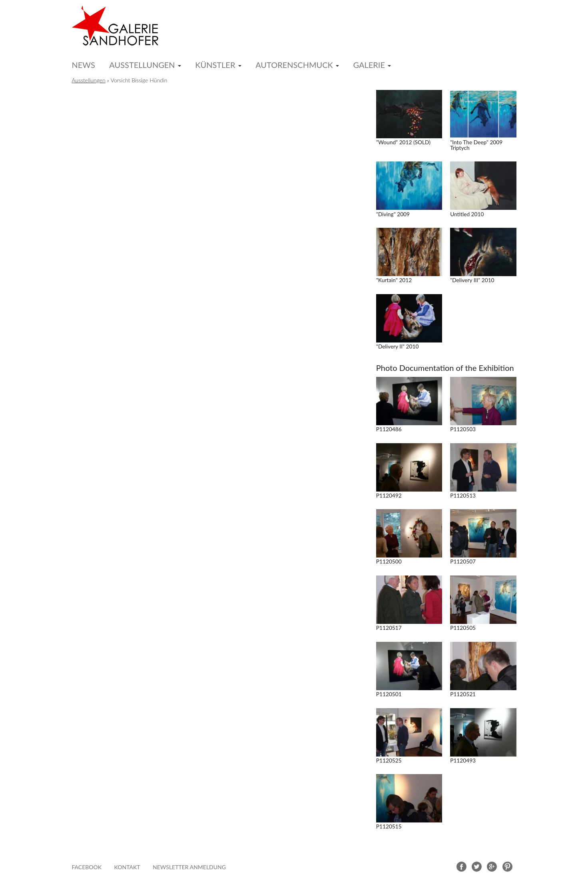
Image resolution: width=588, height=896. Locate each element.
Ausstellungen (142, 65)
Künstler (215, 65)
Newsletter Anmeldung (189, 867)
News (84, 65)
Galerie (369, 65)
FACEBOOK (87, 867)
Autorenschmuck (294, 65)
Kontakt (127, 867)
